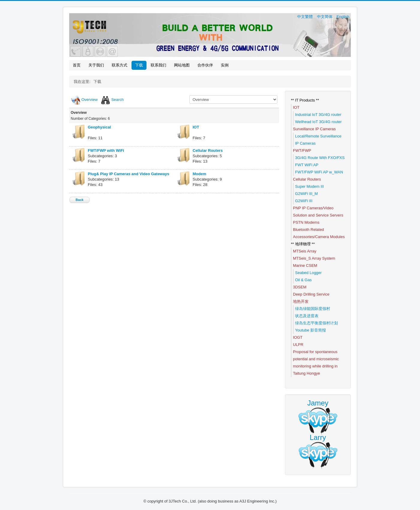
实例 (225, 65)
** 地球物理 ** (303, 244)
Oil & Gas (303, 280)
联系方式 (120, 65)
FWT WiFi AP (307, 165)
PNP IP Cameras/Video (313, 208)
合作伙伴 (205, 65)
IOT (196, 127)
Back (79, 200)
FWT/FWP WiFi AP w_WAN (319, 172)
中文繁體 (306, 17)
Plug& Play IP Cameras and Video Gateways (129, 174)
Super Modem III (309, 186)
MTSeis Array (305, 251)
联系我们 (158, 65)
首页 (77, 65)
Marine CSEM (305, 265)
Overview (90, 100)
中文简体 (325, 17)
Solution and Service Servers (318, 215)
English (343, 17)
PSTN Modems (306, 222)
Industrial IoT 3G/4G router (318, 115)
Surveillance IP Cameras (314, 129)
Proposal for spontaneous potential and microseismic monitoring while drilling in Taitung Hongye (316, 363)
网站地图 (182, 65)
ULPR (298, 345)
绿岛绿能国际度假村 (313, 309)
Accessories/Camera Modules (319, 237)
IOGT (298, 337)
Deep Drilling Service (311, 294)
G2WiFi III (304, 201)
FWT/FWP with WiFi (106, 150)
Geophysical (99, 127)
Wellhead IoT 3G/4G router (318, 122)
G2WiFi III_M (306, 194)
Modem (200, 174)
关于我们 (96, 65)
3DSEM (300, 287)
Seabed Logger (308, 273)
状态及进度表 (307, 316)
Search (117, 100)
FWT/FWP (302, 150)
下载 (139, 65)
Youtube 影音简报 (311, 330)
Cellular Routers (208, 150)
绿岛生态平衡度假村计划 (316, 323)
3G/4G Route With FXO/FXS (320, 158)
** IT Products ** (305, 100)
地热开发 (301, 301)
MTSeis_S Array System (314, 258)
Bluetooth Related (308, 230)
